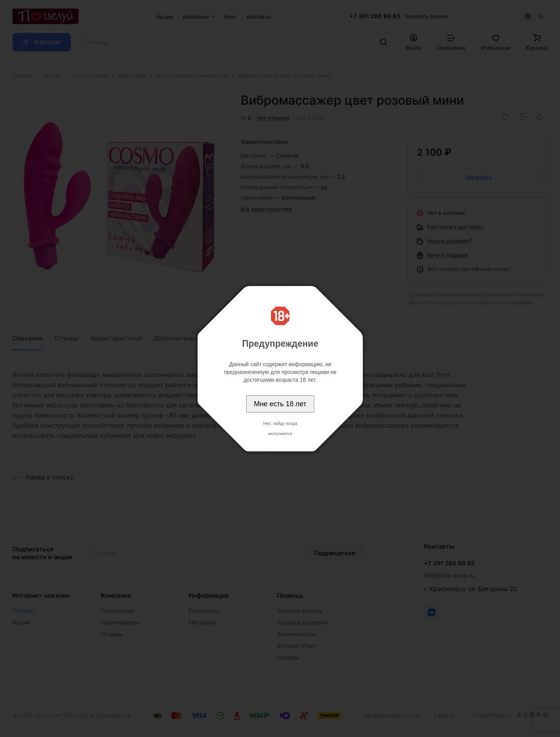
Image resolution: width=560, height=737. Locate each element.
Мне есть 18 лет (280, 404)
